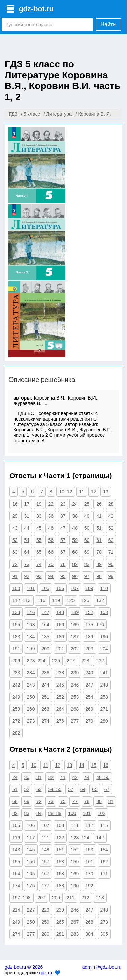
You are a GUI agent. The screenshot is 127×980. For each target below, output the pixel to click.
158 (60, 862)
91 (15, 576)
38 (75, 516)
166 (60, 625)
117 (31, 838)
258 (104, 697)
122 (60, 838)
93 (39, 576)
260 (31, 709)
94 (51, 576)
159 (75, 862)
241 (104, 673)
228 (85, 661)
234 (31, 673)
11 (82, 492)
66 (51, 552)
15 (94, 765)
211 (71, 898)
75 (51, 564)
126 (85, 600)
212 (85, 898)
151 (60, 850)
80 (99, 801)
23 (63, 504)
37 (63, 516)
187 (75, 637)
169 (75, 625)
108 (60, 825)
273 (31, 721)
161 (89, 862)
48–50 (103, 777)
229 (46, 910)
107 (75, 588)
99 (111, 576)
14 (82, 765)
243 (31, 685)
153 (104, 612)
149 (75, 612)
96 (75, 576)
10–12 (66, 492)
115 (104, 825)
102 (101, 813)
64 (27, 552)
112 (89, 825)
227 (71, 661)
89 (99, 564)
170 (89, 874)
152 (89, 612)
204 (104, 649)
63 (15, 552)
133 (16, 612)
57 (63, 540)
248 (104, 685)
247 (89, 685)
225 (56, 661)
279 (89, 721)
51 (99, 528)
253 (75, 697)
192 (89, 886)
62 (111, 540)
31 (27, 516)
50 (87, 528)
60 (87, 540)
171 (104, 874)
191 (16, 649)
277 (75, 721)
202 (75, 649)
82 (75, 564)
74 (39, 564)
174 (16, 886)
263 (46, 709)
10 (34, 765)
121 (46, 838)
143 (16, 850)
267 (75, 922)
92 (27, 576)
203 (89, 649)
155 (16, 625)
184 (31, 637)
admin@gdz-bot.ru (102, 967)
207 (41, 898)
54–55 (55, 789)
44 (27, 528)
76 (63, 564)
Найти (108, 25)
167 (46, 874)
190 (104, 637)
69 (87, 552)
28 (111, 504)
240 (89, 673)
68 (75, 552)
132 (100, 600)
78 (87, 801)
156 (31, 862)
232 (100, 661)
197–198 (22, 898)
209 (56, 898)
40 (87, 516)
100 (16, 588)
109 (89, 588)
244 (46, 685)
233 (16, 673)
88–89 (55, 813)
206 (16, 661)
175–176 (95, 625)
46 (51, 528)
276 (60, 721)
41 (99, 516)
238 (60, 673)
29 (15, 516)
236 (46, 673)
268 (75, 709)
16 (15, 504)
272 (16, 721)
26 (99, 504)
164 (46, 625)
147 (46, 612)
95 (63, 576)
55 (39, 540)
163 (31, 625)
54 (27, 540)
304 (89, 934)
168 (60, 874)
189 (89, 637)
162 (104, 862)
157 (46, 862)
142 (100, 838)
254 (89, 697)
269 (89, 709)
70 (99, 552)
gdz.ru (46, 973)
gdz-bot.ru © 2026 (24, 967)
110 (104, 588)
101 (31, 588)
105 (46, 588)
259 (16, 709)
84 (39, 813)
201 (60, 649)
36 (51, 516)
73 (27, 564)
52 (111, 528)
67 (63, 552)
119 (56, 600)
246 (75, 685)
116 (41, 600)
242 (16, 685)
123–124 (80, 838)
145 (31, 850)
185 (46, 637)
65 (39, 552)
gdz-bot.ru (36, 9)
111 (75, 825)
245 (60, 685)
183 (16, 637)
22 (51, 504)
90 (111, 564)
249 (16, 697)
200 (46, 649)
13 (106, 492)
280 (104, 721)
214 (16, 910)
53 (15, 540)
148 (60, 612)
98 (99, 576)
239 (75, 673)
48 (75, 528)
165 (31, 874)
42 (111, 516)
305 (104, 934)
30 (27, 777)
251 (46, 697)
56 (51, 540)
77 (75, 801)
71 (111, 552)
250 (31, 697)
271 (104, 709)
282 (16, 733)
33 (39, 516)
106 (60, 588)
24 (75, 504)
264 (60, 709)
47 (63, 528)
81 (111, 801)
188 (60, 886)
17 (27, 504)
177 (46, 886)
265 (60, 922)
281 (60, 934)
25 (87, 504)
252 (60, 697)
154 (104, 850)
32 (51, 777)
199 (31, 649)
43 (15, 528)
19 (39, 504)
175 (31, 886)
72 (15, 564)
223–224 (36, 661)
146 (31, 612)
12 (94, 492)
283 (75, 934)
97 (87, 576)
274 (46, 721)
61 (99, 540)
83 (87, 564)
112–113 (22, 600)
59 (75, 540)
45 (39, 528)
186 (60, 637)
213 (100, 898)
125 (71, 600)
